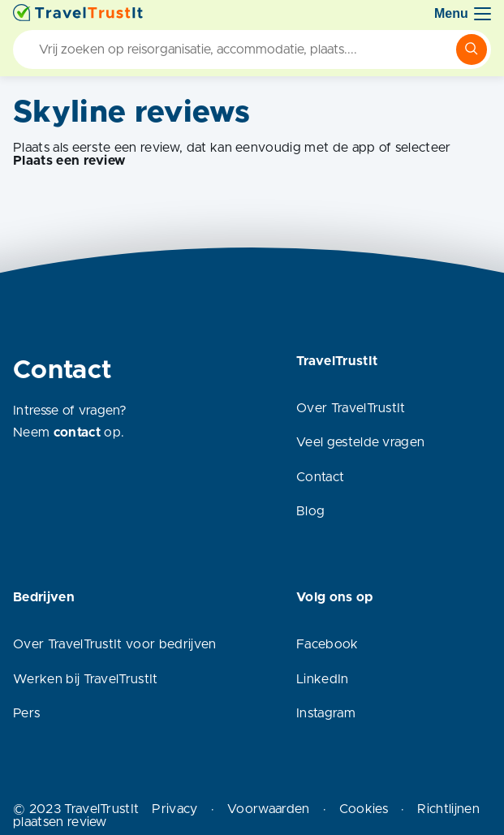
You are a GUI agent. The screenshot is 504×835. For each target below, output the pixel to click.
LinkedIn (323, 679)
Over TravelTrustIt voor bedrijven (115, 644)
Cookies (364, 809)
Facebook (327, 644)
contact (77, 433)
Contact (320, 477)
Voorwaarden (269, 809)
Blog (310, 511)
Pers (26, 713)
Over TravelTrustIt (351, 408)
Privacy (174, 809)
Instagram (326, 713)
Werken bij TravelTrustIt (86, 679)
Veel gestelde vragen (360, 442)
